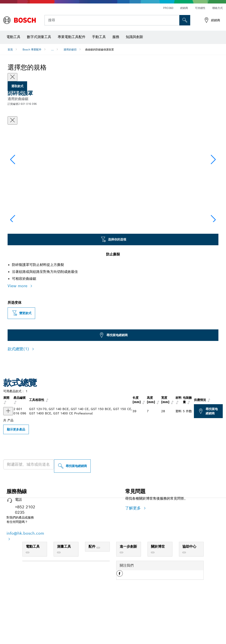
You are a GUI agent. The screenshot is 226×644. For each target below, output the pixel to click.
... (52, 49)
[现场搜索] (185, 20)
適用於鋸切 (70, 49)
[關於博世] (153, 596)
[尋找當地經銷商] (72, 510)
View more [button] (18, 329)
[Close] (12, 77)
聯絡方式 (218, 8)
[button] (213, 181)
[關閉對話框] (12, 120)
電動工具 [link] (33, 590)
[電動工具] (28, 596)
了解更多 (134, 551)
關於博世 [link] (158, 590)
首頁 (10, 49)
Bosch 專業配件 (32, 49)
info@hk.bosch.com (25, 577)
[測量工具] (59, 596)
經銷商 (184, 8)
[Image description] (21, 251)
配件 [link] (93, 590)
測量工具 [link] (64, 590)
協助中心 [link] (189, 590)
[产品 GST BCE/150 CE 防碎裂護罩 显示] (8, 455)
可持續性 (200, 8)
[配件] (98, 591)
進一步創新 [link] (128, 590)
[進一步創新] (121, 596)
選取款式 (17, 86)
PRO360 (168, 8)
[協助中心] (184, 596)
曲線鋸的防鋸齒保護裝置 (100, 49)
